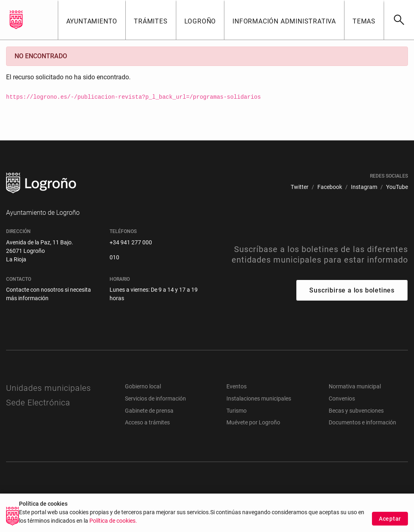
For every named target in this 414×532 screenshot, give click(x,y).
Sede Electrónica (38, 403)
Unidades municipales (49, 388)
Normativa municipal (355, 386)
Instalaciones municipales (259, 398)
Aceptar (390, 521)
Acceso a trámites (147, 422)
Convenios (342, 398)
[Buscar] (399, 20)
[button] (92, 20)
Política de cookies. (113, 524)
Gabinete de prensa (149, 411)
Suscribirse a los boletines (352, 290)
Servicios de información (155, 398)
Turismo (237, 411)
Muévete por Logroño (253, 422)
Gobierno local (143, 386)
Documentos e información (362, 422)
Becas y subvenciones (356, 411)
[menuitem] (300, 187)
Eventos (237, 386)
